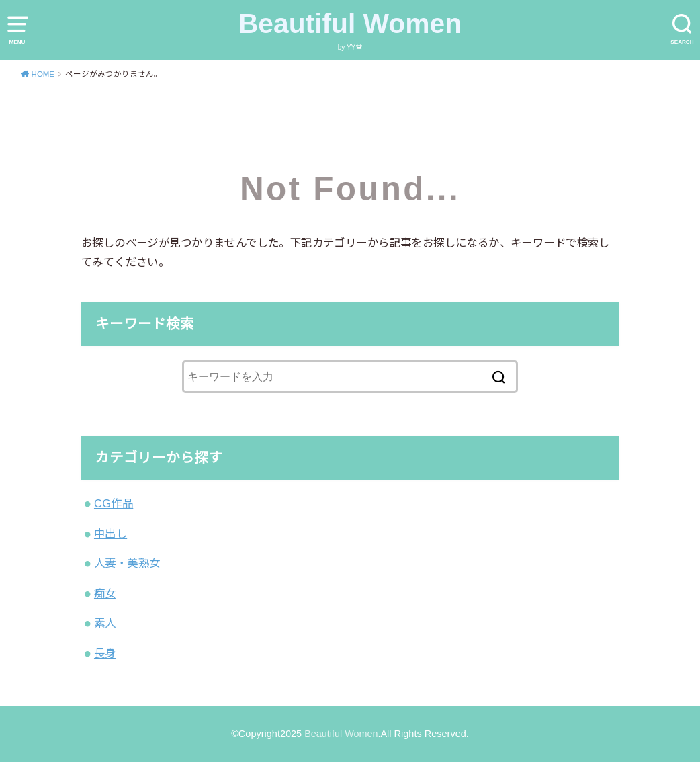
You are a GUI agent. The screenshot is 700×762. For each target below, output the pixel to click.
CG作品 (114, 503)
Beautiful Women (350, 24)
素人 (105, 623)
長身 (105, 653)
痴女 (105, 593)
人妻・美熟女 (127, 563)
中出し (111, 534)
